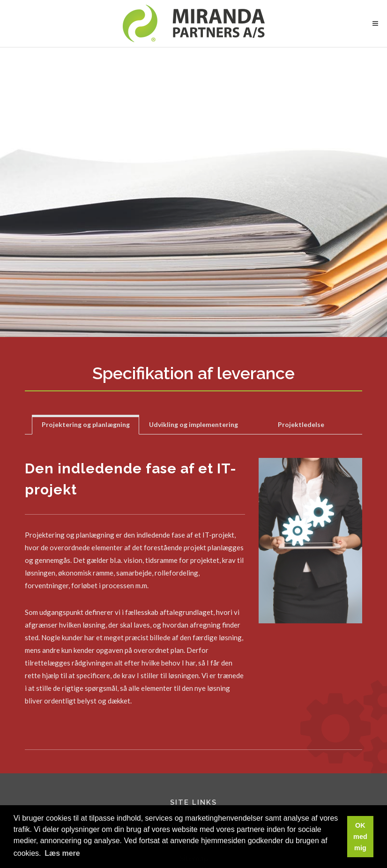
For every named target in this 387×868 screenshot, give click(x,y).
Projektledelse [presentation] (301, 424)
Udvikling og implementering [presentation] (193, 424)
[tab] (86, 424)
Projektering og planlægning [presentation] (86, 424)
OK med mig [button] (360, 837)
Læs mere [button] (62, 853)
